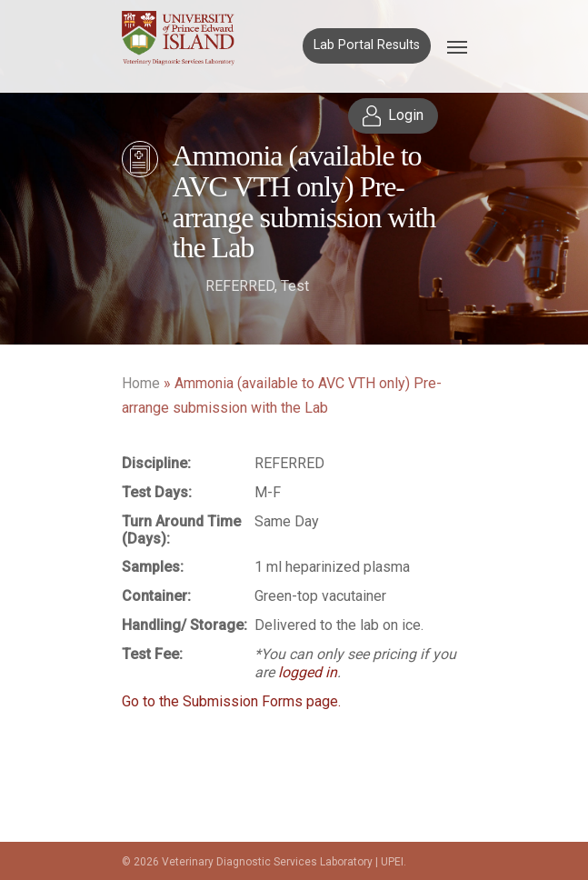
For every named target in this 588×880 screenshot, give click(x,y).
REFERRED (240, 286)
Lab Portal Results (367, 45)
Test (295, 286)
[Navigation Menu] (457, 46)
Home (141, 383)
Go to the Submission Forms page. (231, 701)
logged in (308, 672)
